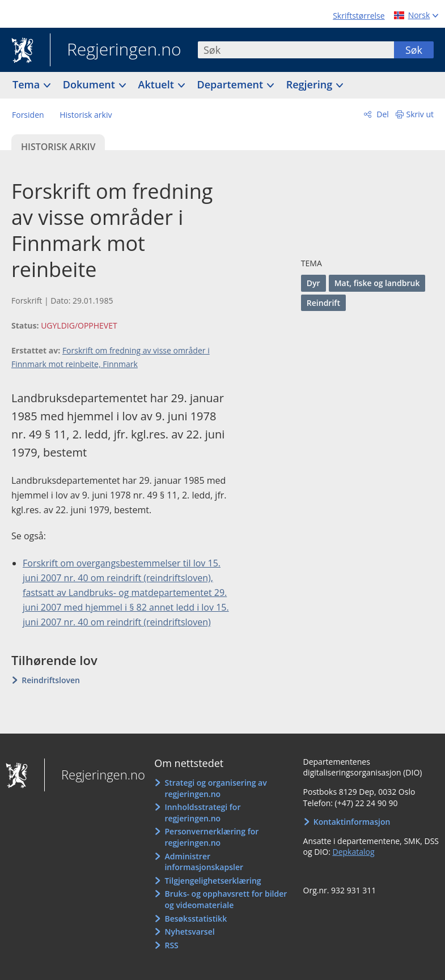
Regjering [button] (311, 84)
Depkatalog (353, 852)
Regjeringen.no (116, 50)
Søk (414, 50)
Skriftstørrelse (359, 16)
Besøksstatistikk (196, 919)
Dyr (313, 283)
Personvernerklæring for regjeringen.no (211, 837)
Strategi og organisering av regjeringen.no (215, 788)
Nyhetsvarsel (189, 932)
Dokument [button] (90, 84)
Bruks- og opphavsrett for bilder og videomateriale (226, 899)
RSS (171, 945)
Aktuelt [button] (158, 84)
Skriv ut (420, 114)
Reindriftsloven (51, 680)
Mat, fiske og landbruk (377, 283)
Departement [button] (232, 84)
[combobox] (296, 50)
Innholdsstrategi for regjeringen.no (202, 813)
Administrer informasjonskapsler (204, 862)
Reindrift (323, 303)
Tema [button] (27, 84)
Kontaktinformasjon (352, 822)
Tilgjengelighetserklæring (213, 881)
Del (382, 114)
